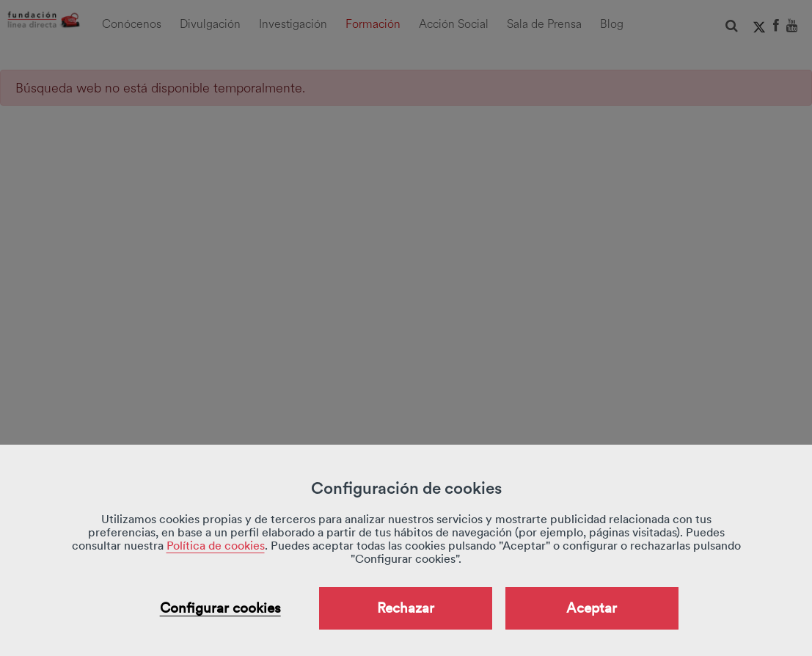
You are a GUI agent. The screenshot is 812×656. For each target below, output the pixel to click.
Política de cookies (216, 546)
